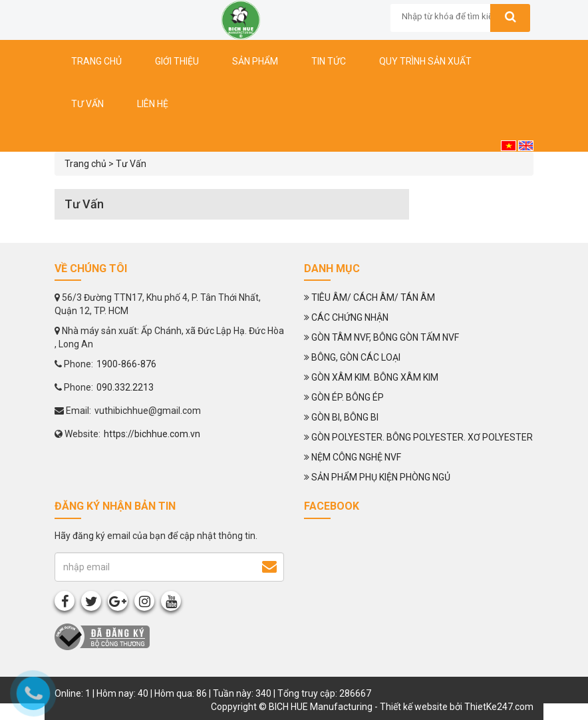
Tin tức (329, 61)
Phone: (74, 364)
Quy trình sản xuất (425, 61)
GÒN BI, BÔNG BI (345, 417)
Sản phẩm (255, 61)
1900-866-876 (126, 364)
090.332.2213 (125, 387)
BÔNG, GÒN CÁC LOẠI (356, 357)
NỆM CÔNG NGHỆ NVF (356, 457)
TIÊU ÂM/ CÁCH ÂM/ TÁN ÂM (373, 297)
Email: (73, 411)
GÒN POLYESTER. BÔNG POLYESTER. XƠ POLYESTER (422, 437)
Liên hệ (153, 104)
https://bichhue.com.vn (152, 434)
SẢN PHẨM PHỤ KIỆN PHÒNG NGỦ (381, 477)
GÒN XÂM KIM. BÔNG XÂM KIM (375, 377)
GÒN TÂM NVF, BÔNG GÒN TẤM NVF (385, 337)
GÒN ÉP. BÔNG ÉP (348, 397)
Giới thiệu (177, 61)
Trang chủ (96, 61)
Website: (77, 434)
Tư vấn (87, 104)
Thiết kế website (414, 707)
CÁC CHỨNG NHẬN (350, 317)
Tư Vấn (131, 164)
